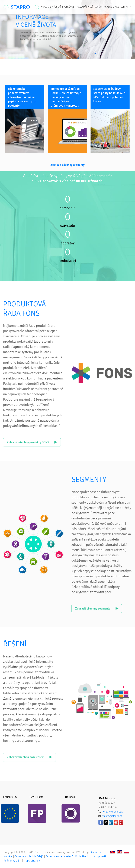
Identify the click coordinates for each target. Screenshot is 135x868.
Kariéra (98, 7)
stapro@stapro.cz (112, 816)
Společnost (69, 7)
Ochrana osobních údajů (29, 856)
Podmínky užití (12, 861)
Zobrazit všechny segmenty (107, 609)
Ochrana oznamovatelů (59, 856)
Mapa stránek (32, 861)
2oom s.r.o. (97, 852)
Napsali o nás (111, 7)
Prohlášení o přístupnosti (91, 856)
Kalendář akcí (85, 7)
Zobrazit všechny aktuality (67, 165)
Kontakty (126, 7)
